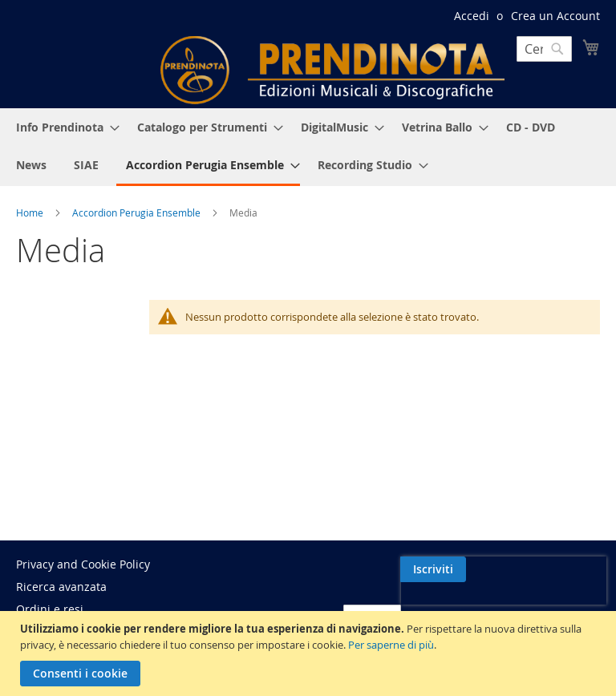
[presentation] (461, 606)
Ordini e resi (50, 609)
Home (31, 212)
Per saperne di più (391, 645)
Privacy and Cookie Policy (83, 564)
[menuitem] (63, 127)
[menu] (308, 147)
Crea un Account (555, 16)
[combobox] (544, 49)
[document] (310, 654)
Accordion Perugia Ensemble (138, 212)
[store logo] (332, 70)
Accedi (472, 16)
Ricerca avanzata (61, 587)
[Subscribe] (567, 569)
